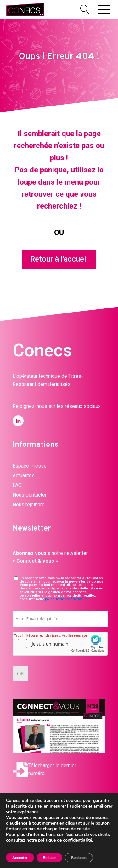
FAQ (17, 485)
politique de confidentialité (66, 599)
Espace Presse (30, 466)
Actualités (24, 476)
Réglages (79, 858)
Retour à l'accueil (59, 259)
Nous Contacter (30, 495)
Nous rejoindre (29, 505)
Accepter (20, 858)
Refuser (49, 858)
